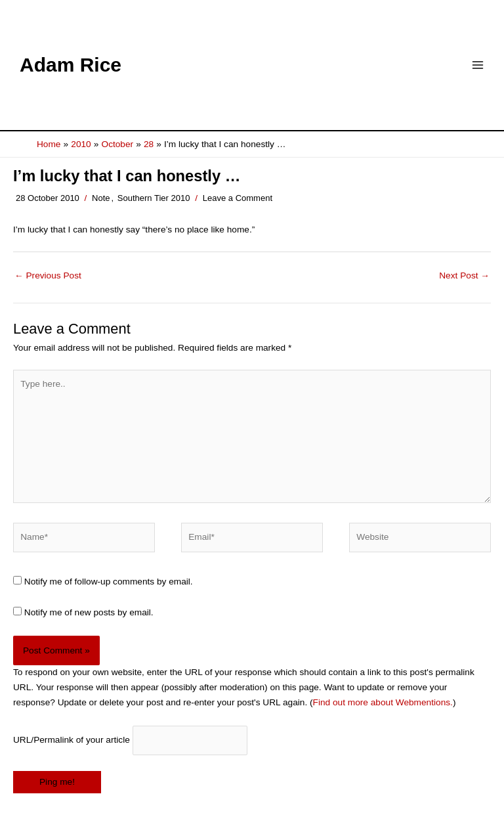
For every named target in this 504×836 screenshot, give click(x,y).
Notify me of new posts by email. (89, 612)
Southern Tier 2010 (154, 198)
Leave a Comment (238, 198)
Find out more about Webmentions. (383, 702)
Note (101, 198)
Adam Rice (71, 65)
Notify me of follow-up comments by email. (109, 582)
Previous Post (48, 275)
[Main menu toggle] (478, 65)
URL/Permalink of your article (72, 740)
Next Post (464, 275)
